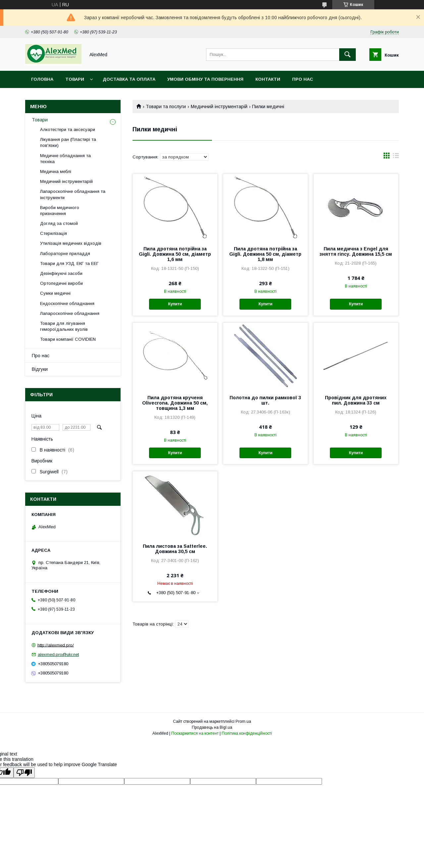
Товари (75, 79)
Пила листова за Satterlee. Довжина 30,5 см (175, 549)
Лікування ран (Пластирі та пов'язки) (68, 142)
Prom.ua (243, 721)
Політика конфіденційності (247, 733)
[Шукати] (347, 55)
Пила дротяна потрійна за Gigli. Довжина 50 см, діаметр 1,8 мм (265, 254)
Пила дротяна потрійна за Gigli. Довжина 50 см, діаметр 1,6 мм (175, 254)
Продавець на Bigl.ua (212, 727)
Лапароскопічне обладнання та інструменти (73, 194)
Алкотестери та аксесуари (68, 130)
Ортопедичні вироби (61, 283)
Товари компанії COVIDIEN (68, 339)
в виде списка (396, 157)
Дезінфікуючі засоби (61, 273)
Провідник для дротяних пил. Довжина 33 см (356, 400)
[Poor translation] (24, 773)
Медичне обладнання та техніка (65, 159)
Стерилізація (53, 233)
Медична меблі (56, 172)
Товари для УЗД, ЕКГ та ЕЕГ (69, 263)
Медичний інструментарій (219, 107)
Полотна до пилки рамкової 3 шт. (265, 400)
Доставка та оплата (129, 79)
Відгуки (40, 369)
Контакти (268, 79)
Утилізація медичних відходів (71, 243)
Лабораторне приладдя (65, 254)
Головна (42, 79)
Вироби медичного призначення (60, 211)
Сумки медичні (55, 293)
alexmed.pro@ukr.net (58, 654)
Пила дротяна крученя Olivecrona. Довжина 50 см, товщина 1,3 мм (175, 403)
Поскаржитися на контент (195, 733)
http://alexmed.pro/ (56, 645)
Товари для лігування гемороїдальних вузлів (64, 326)
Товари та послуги (166, 107)
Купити (175, 304)
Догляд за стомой (59, 223)
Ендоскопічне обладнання (67, 304)
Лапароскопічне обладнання (70, 313)
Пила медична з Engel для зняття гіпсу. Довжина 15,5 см (356, 251)
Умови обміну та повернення (205, 79)
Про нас (303, 79)
